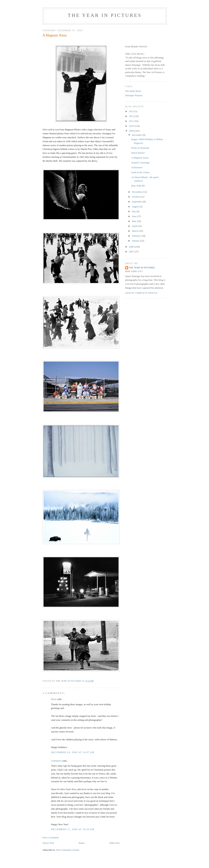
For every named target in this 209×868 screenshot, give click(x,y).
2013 (132, 111)
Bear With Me (138, 186)
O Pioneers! (137, 167)
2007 (132, 252)
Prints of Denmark (140, 148)
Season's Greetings (140, 163)
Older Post (114, 843)
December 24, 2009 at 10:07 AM (73, 752)
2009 (132, 131)
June (134, 216)
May (134, 221)
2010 (132, 126)
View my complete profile (141, 293)
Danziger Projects (134, 95)
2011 (132, 121)
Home (82, 843)
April (135, 226)
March (135, 231)
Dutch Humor (138, 153)
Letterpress (56, 761)
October (136, 197)
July (134, 211)
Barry (54, 699)
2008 (132, 247)
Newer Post (48, 843)
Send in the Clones (140, 172)
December (137, 135)
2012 (132, 116)
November (137, 192)
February (137, 236)
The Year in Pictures (105, 15)
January (136, 241)
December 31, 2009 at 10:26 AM (73, 829)
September (137, 202)
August (136, 206)
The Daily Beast (133, 91)
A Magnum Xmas (140, 158)
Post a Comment (51, 837)
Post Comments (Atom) (68, 850)
